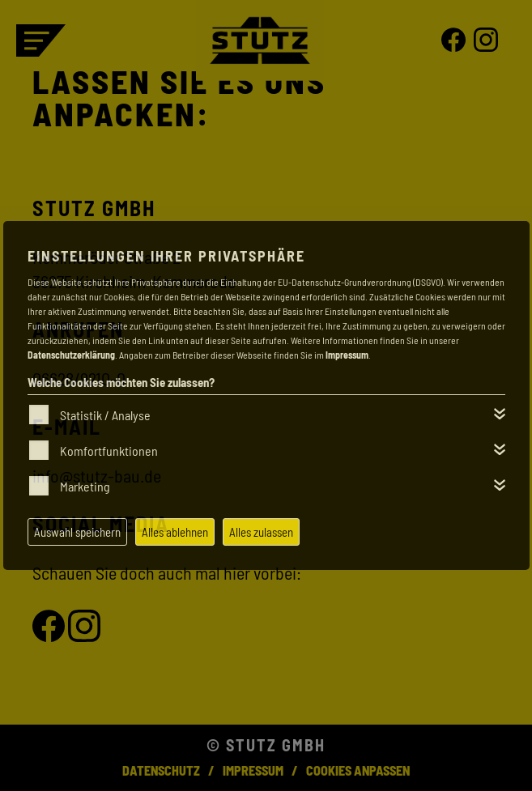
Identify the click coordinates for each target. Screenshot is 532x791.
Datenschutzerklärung (71, 355)
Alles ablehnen (175, 532)
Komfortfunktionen (109, 451)
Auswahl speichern (77, 532)
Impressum (347, 355)
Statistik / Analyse (105, 415)
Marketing (85, 486)
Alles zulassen (261, 532)
